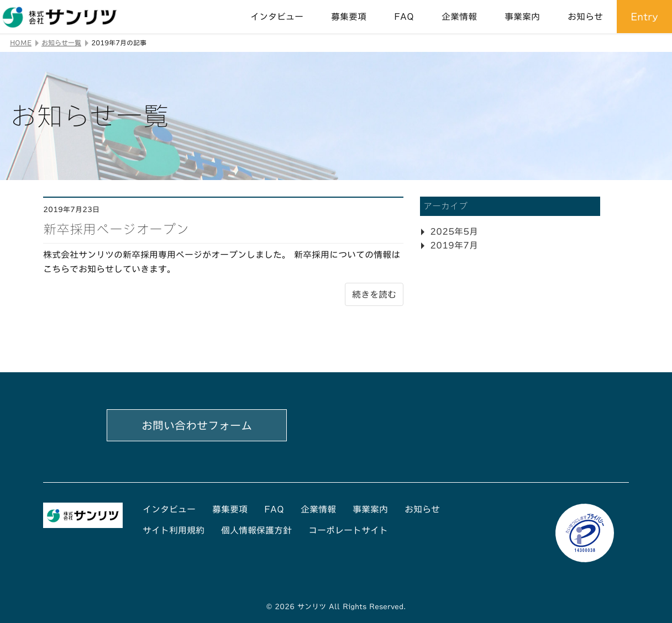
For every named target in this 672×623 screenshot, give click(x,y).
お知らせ (585, 17)
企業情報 (459, 17)
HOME (21, 43)
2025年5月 (454, 231)
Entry (644, 17)
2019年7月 (454, 245)
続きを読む (374, 294)
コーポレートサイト (348, 530)
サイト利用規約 (174, 530)
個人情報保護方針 (256, 530)
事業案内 (522, 17)
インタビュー (277, 17)
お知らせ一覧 (61, 43)
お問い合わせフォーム (197, 425)
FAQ (404, 17)
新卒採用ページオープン (116, 229)
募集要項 (349, 17)
